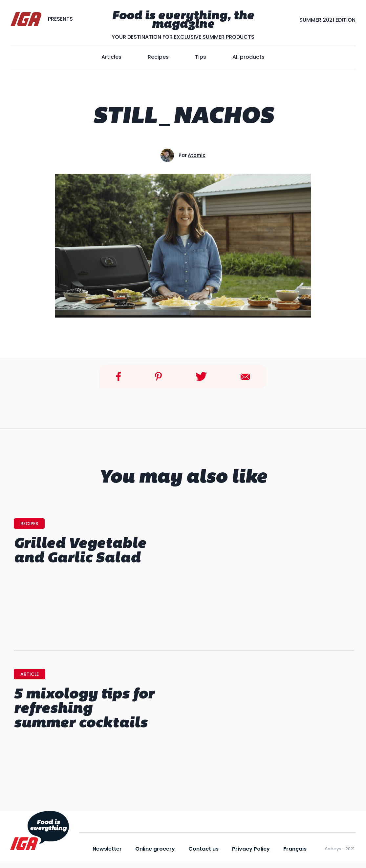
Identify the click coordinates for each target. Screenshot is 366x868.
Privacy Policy (251, 849)
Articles (111, 57)
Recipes (158, 57)
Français (295, 849)
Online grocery (155, 849)
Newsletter (107, 849)
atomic (197, 155)
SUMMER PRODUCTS (228, 37)
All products (248, 57)
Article (30, 674)
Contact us (204, 849)
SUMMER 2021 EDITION (327, 20)
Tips (201, 57)
